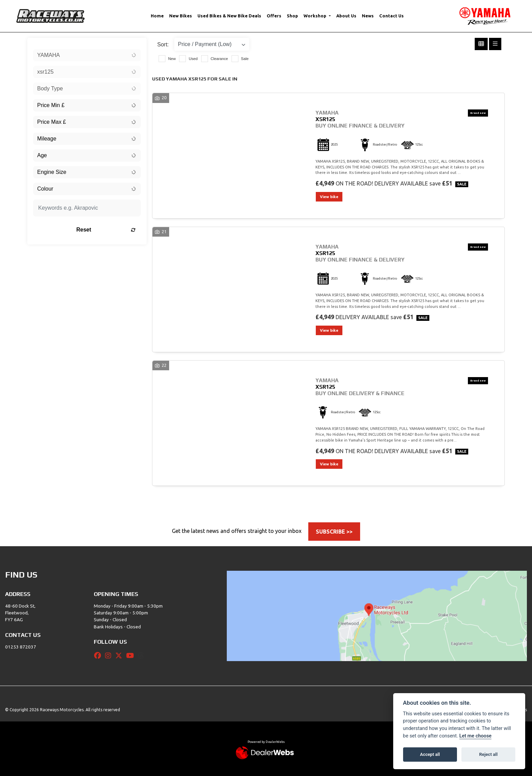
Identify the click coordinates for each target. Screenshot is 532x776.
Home (157, 16)
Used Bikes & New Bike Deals (229, 16)
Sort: (163, 44)
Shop (292, 16)
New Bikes (181, 16)
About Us (346, 16)
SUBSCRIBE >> (334, 532)
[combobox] (87, 55)
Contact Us (391, 16)
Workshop (315, 16)
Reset (106, 230)
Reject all (488, 754)
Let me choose (476, 736)
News (368, 16)
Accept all (430, 754)
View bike (329, 197)
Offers (274, 16)
